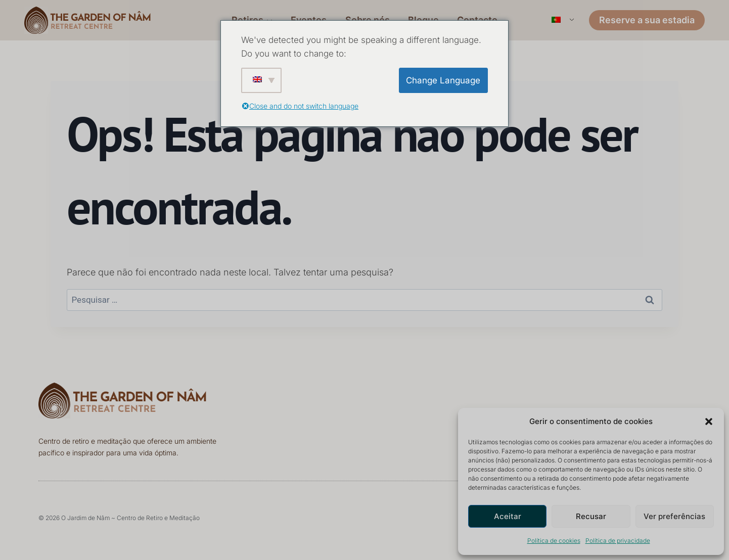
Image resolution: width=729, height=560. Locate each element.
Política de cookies (554, 541)
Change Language (443, 80)
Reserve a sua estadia (647, 20)
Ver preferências (674, 516)
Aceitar (508, 516)
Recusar (591, 516)
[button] (709, 422)
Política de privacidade (618, 541)
